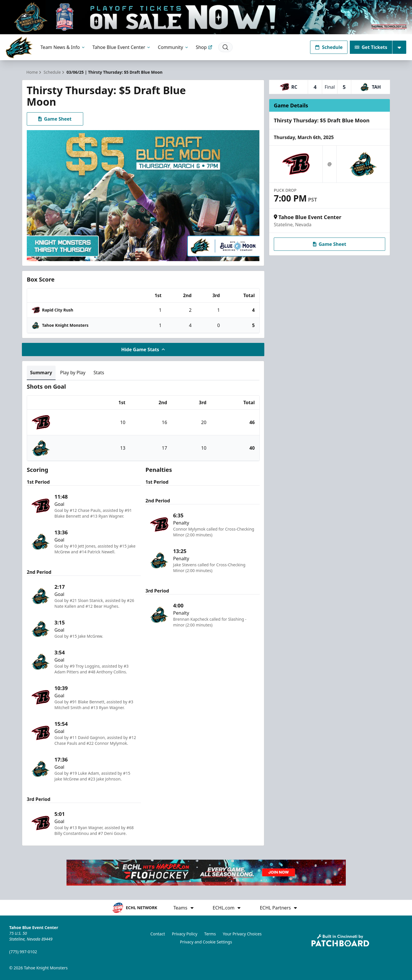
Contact (158, 934)
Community (173, 47)
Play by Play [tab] (73, 373)
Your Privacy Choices (242, 934)
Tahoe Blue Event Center (122, 47)
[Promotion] (206, 17)
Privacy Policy (185, 934)
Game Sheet (55, 119)
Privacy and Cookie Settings (206, 942)
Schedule (329, 47)
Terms (210, 934)
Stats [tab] (99, 373)
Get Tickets (371, 47)
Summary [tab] (41, 373)
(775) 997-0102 (23, 952)
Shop (204, 47)
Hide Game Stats (143, 350)
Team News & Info (63, 47)
